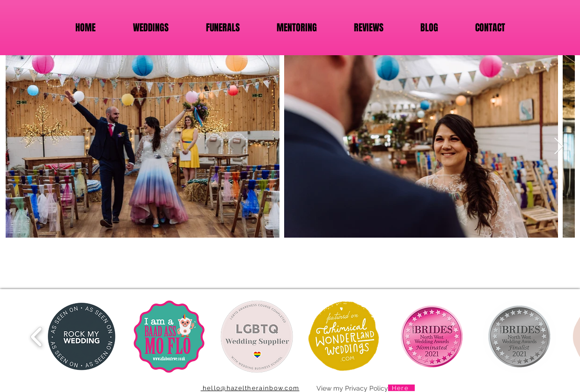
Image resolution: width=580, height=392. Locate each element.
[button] (82, 337)
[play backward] (37, 336)
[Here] (401, 388)
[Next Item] (559, 147)
